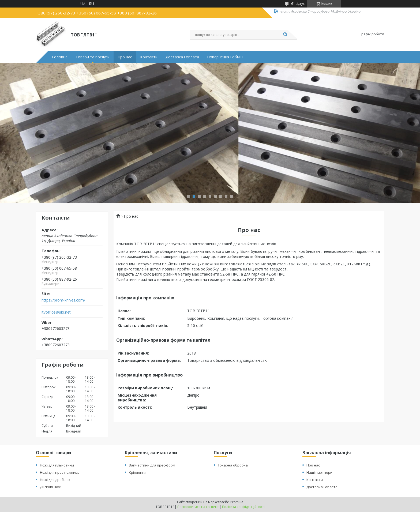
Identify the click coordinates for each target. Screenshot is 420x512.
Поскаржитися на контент (198, 507)
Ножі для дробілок (55, 480)
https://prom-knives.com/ (63, 300)
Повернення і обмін (225, 57)
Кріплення (138, 472)
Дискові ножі (51, 487)
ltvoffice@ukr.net (56, 312)
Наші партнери (319, 472)
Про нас (125, 57)
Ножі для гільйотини (57, 465)
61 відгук (298, 4)
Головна (60, 57)
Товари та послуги (93, 57)
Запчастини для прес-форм (152, 465)
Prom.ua (237, 502)
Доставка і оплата (182, 57)
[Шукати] (285, 35)
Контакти (149, 57)
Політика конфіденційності (243, 507)
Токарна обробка (233, 465)
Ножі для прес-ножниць (60, 472)
